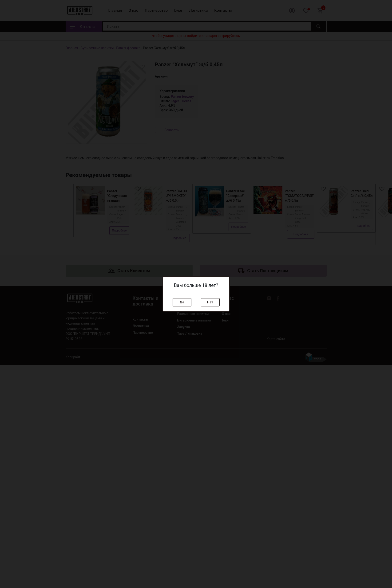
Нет (210, 302)
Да (182, 302)
